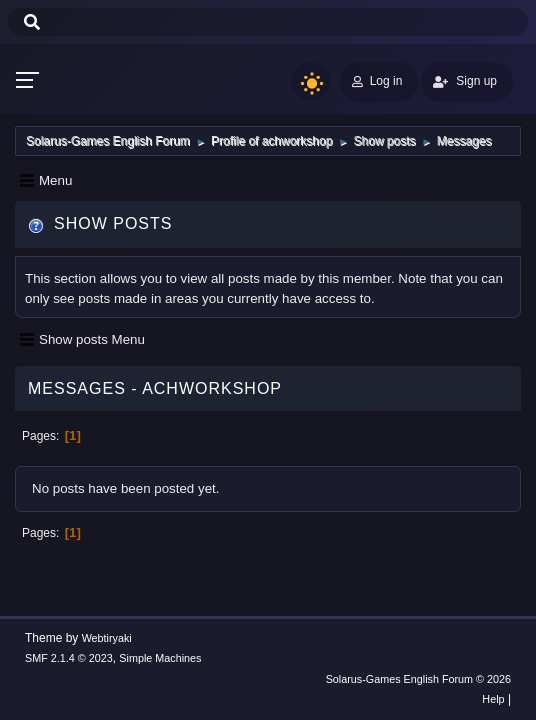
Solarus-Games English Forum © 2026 (418, 679)
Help (493, 699)
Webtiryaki (107, 638)
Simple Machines (160, 658)
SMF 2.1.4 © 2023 (69, 658)
